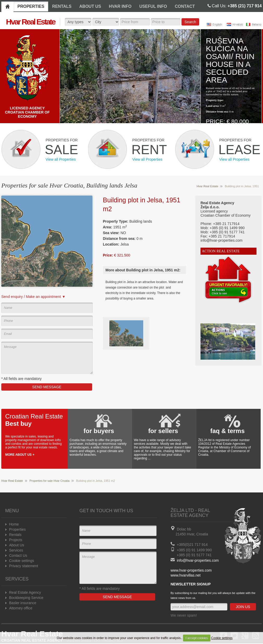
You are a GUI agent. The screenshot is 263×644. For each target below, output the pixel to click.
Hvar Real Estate (207, 186)
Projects (16, 540)
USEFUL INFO (153, 6)
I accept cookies (197, 638)
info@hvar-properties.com (198, 560)
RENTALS (62, 6)
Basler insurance (23, 603)
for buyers (99, 431)
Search (190, 22)
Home (14, 524)
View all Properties (61, 159)
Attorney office (21, 608)
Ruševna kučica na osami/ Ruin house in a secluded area (230, 60)
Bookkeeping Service (26, 598)
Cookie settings (222, 638)
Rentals (15, 535)
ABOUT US (90, 6)
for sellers (163, 431)
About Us (17, 545)
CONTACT (185, 6)
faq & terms (227, 431)
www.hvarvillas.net (186, 575)
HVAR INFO (120, 6)
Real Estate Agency (25, 592)
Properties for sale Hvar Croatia (49, 481)
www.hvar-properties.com (191, 570)
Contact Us (18, 555)
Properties (17, 529)
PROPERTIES (31, 6)
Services (16, 550)
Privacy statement (24, 566)
